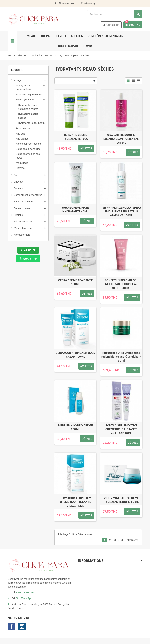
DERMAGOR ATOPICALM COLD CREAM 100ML (75, 355)
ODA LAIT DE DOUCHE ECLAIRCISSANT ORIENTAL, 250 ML (121, 139)
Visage (32, 36)
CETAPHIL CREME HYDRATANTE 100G (75, 137)
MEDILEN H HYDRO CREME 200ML (75, 427)
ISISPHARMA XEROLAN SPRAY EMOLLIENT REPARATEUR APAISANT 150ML (121, 211)
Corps (45, 36)
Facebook (12, 626)
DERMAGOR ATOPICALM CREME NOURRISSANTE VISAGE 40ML (75, 502)
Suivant (133, 540)
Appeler (28, 250)
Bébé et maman (68, 46)
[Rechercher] (114, 14)
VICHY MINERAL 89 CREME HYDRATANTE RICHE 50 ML (121, 500)
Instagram (22, 626)
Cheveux (60, 36)
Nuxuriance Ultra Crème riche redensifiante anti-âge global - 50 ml (121, 357)
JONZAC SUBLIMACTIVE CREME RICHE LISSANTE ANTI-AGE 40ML (121, 429)
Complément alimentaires (105, 36)
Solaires (77, 36)
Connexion (111, 25)
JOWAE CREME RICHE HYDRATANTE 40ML (76, 209)
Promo (87, 46)
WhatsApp (28, 259)
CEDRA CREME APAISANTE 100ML (75, 282)
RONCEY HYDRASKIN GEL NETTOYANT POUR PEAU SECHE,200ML (121, 284)
